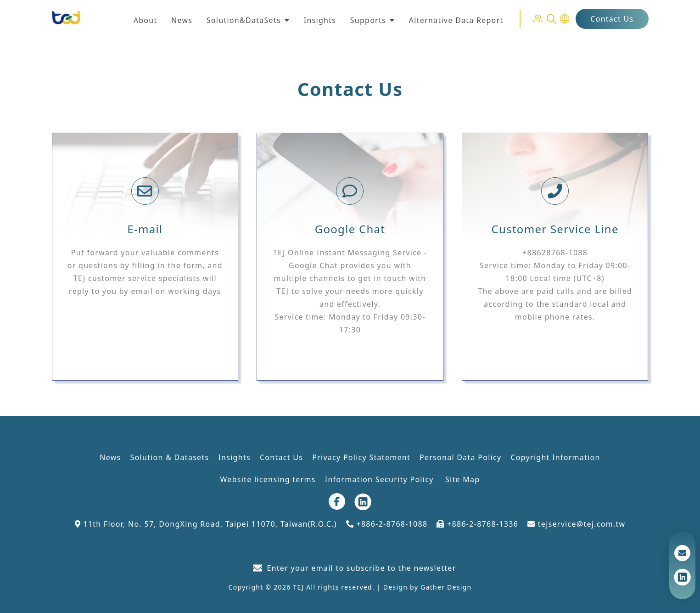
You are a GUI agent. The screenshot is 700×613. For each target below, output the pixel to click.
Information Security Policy (381, 479)
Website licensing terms (268, 479)
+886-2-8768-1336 (477, 524)
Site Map (462, 479)
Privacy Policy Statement (361, 457)
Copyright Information (555, 457)
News (110, 457)
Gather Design (446, 587)
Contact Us (612, 19)
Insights (234, 457)
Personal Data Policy (460, 457)
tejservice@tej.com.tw (576, 524)
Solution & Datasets (170, 457)
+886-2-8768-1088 (387, 524)
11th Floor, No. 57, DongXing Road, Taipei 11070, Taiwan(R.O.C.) (206, 524)
